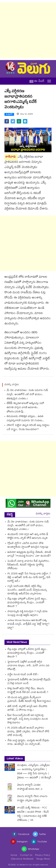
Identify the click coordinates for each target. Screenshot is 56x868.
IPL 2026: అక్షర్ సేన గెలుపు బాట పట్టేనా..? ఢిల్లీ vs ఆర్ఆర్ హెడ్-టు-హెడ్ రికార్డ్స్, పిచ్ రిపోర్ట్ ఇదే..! (29, 578)
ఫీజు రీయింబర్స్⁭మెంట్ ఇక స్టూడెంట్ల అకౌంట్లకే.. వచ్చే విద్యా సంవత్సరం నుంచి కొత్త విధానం (28, 719)
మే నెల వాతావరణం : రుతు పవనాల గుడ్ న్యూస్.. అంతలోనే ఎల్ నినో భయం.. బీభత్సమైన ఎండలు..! (27, 395)
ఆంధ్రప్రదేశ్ (9, 114)
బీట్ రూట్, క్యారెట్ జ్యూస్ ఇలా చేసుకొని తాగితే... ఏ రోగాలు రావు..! (27, 708)
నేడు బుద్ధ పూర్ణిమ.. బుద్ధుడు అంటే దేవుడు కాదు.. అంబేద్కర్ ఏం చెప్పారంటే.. (28, 743)
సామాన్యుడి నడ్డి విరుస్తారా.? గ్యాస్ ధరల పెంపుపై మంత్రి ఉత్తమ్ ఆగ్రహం (28, 614)
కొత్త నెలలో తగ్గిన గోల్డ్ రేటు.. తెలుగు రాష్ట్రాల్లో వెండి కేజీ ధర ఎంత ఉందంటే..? (28, 691)
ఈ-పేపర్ (37, 81)
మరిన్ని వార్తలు (43, 514)
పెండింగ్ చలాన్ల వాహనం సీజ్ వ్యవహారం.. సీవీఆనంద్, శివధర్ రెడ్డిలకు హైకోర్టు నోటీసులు (29, 565)
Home (14, 855)
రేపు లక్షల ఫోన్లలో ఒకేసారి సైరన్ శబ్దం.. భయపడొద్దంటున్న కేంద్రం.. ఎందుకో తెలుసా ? (27, 603)
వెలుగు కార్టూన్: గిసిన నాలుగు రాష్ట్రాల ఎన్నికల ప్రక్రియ (32, 799)
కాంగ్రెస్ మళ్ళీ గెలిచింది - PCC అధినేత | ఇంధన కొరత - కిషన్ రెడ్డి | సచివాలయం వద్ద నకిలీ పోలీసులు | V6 (33, 814)
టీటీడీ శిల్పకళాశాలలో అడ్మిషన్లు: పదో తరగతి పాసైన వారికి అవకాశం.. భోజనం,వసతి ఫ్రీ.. (25, 408)
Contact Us (26, 855)
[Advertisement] (28, 30)
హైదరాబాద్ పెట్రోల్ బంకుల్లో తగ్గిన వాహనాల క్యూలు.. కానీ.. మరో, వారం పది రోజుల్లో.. (28, 666)
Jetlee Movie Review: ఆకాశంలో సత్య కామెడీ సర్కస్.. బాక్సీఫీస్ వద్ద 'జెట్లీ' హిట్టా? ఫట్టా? (28, 624)
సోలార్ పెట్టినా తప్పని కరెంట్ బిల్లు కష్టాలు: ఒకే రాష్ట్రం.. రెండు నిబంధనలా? (28, 428)
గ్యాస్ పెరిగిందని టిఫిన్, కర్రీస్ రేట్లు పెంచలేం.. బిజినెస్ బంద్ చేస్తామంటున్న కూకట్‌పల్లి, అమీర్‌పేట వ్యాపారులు (27, 590)
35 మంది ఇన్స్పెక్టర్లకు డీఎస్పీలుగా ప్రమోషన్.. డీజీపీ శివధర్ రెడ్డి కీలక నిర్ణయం (29, 700)
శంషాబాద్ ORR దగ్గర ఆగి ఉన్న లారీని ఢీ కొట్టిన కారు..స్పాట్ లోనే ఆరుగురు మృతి (28, 537)
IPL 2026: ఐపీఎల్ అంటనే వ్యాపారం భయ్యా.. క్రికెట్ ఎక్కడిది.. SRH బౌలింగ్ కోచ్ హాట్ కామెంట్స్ (28, 732)
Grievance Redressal (22, 859)
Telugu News (43, 859)
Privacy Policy (43, 855)
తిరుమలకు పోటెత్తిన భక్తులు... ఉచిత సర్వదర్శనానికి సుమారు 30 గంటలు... (25, 419)
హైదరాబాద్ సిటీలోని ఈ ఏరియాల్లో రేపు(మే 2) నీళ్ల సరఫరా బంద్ (29, 682)
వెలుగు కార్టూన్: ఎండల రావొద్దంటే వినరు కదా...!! (30, 787)
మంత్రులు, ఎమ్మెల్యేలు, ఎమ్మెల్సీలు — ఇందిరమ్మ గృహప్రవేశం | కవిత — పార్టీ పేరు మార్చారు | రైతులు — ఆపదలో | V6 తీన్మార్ (34, 772)
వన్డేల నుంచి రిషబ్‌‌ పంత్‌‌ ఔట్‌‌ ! (23, 675)
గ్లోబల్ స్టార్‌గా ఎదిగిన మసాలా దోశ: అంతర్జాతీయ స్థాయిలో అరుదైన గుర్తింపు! (28, 545)
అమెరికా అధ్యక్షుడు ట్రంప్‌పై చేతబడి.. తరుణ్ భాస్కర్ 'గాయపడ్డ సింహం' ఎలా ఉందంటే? (29, 554)
